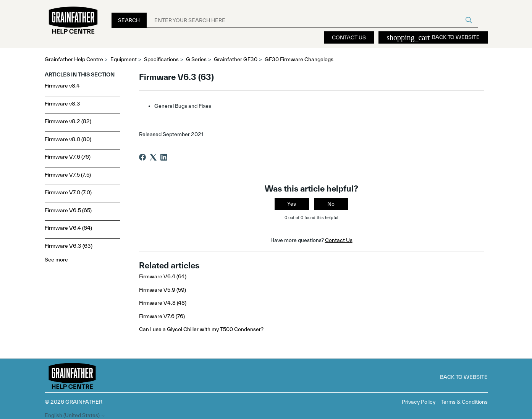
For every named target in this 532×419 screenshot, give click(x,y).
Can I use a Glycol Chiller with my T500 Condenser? (201, 329)
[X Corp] (153, 157)
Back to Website (433, 37)
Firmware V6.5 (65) (68, 210)
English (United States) (75, 415)
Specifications (161, 59)
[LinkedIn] (164, 157)
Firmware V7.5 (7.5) (68, 175)
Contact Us (349, 37)
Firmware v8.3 (62, 104)
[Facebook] (142, 157)
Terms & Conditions (464, 402)
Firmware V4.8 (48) (163, 303)
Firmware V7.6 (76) (68, 157)
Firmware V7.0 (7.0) (68, 192)
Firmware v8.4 (62, 86)
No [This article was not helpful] (331, 204)
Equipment (124, 59)
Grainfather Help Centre (74, 59)
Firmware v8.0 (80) (68, 139)
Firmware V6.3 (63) (69, 246)
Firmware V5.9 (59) (163, 290)
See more (56, 260)
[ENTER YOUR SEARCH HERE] (312, 20)
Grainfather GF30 (236, 59)
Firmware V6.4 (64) (68, 228)
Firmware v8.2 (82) (68, 121)
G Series (196, 59)
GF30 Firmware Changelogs (299, 59)
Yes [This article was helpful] (292, 204)
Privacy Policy (419, 402)
